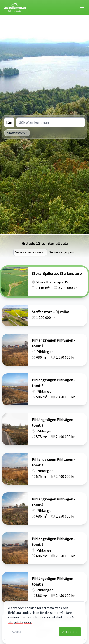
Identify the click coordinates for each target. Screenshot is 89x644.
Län (9, 122)
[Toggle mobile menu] (82, 7)
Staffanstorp (17, 133)
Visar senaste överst (30, 252)
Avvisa (16, 632)
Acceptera (70, 632)
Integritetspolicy (20, 622)
